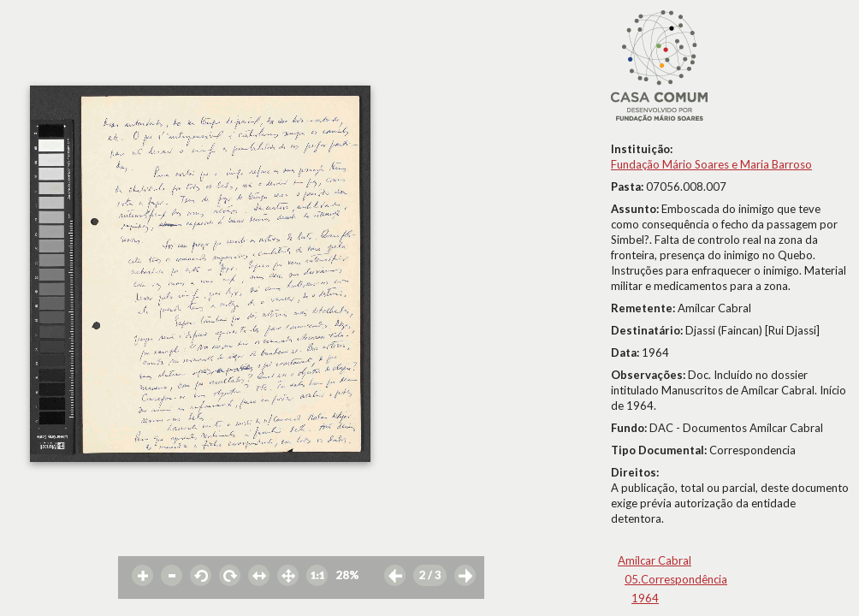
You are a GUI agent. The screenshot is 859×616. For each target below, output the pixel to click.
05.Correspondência (676, 579)
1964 (645, 598)
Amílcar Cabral (655, 560)
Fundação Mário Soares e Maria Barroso (711, 164)
